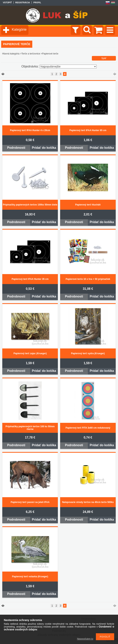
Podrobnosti (16, 148)
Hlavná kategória (11, 54)
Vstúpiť (7, 2)
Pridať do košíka (44, 148)
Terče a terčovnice (31, 54)
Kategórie (19, 30)
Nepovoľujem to (85, 639)
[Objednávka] (68, 67)
